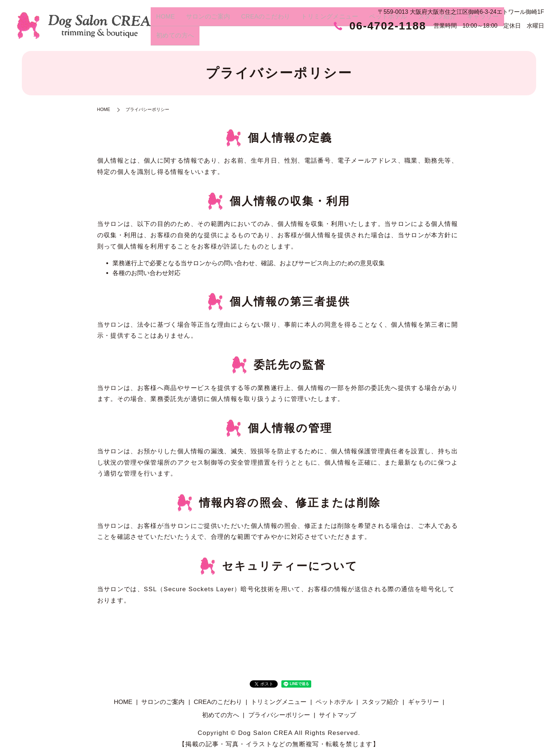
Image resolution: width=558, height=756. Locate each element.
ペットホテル (393, 38)
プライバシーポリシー (279, 715)
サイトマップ (337, 715)
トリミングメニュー (338, 38)
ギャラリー (482, 38)
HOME (183, 38)
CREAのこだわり (277, 38)
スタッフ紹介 (439, 38)
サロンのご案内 (222, 38)
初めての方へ (524, 38)
